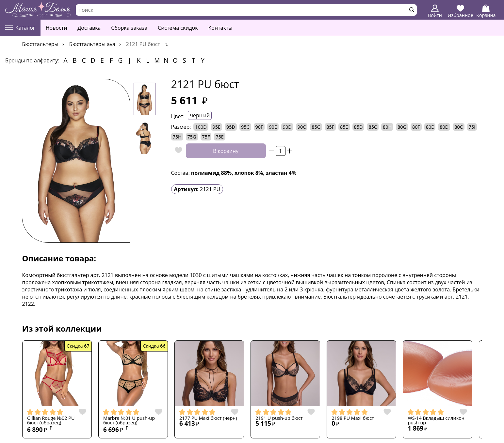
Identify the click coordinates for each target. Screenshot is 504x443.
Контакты (220, 28)
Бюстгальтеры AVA (92, 44)
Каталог (20, 28)
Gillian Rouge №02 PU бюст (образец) (51, 421)
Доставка (89, 28)
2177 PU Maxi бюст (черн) (208, 418)
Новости (57, 28)
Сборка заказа (129, 28)
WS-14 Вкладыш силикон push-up (436, 421)
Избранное (461, 11)
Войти (435, 11)
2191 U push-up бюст (279, 418)
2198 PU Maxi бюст (353, 418)
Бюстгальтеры (40, 44)
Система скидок (178, 28)
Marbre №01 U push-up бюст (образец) (129, 421)
